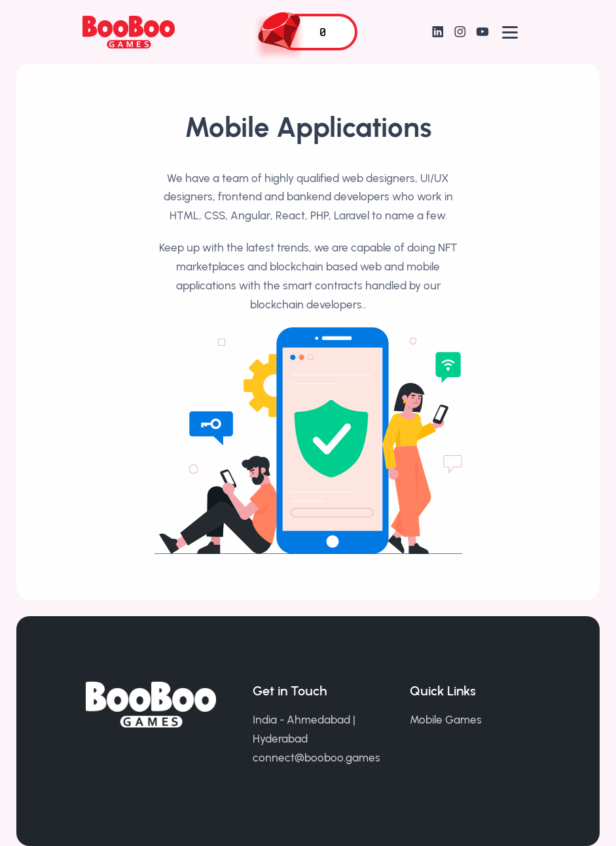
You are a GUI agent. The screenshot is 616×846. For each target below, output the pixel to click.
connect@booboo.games (317, 758)
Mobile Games (446, 720)
